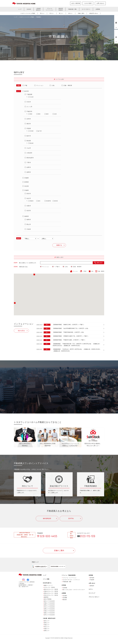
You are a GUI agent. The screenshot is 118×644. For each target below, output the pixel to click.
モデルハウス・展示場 (49, 588)
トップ (20, 9)
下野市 (29, 163)
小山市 (29, 148)
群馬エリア (47, 623)
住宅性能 (65, 588)
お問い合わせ (100, 3)
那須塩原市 (30, 158)
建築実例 (46, 597)
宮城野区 (49, 201)
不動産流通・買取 (72, 9)
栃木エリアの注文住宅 (49, 601)
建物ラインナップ (48, 586)
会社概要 (65, 598)
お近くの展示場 (76, 3)
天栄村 (29, 229)
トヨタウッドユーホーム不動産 (28, 13)
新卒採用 (92, 578)
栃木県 (27, 91)
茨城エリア (47, 625)
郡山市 (29, 224)
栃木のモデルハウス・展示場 (51, 590)
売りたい (52, 13)
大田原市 (29, 153)
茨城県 (27, 178)
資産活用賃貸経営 (61, 9)
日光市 (29, 102)
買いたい (42, 13)
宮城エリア (47, 629)
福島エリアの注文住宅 (49, 613)
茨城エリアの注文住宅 (49, 603)
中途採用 (92, 580)
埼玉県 (27, 186)
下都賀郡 (29, 94)
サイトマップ (92, 593)
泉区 (39, 201)
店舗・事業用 (68, 85)
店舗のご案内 (81, 13)
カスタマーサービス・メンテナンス (71, 580)
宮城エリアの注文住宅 (49, 611)
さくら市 (29, 107)
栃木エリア (47, 621)
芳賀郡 (29, 128)
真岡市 (29, 172)
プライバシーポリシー (94, 597)
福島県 (27, 216)
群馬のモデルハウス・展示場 (51, 594)
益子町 (40, 131)
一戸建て (57, 267)
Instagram (23, 580)
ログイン (91, 590)
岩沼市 (29, 211)
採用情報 (91, 576)
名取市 (29, 206)
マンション (40, 85)
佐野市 (29, 167)
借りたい (71, 13)
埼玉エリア (47, 627)
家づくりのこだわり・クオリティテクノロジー (74, 590)
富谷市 (29, 194)
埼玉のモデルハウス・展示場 (51, 595)
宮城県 (27, 190)
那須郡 (29, 141)
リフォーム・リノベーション (70, 578)
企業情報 (98, 9)
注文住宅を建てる (47, 583)
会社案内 (65, 596)
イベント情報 (46, 579)
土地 (53, 85)
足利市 (29, 119)
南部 (47, 114)
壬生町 (32, 97)
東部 (31, 114)
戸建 (26, 85)
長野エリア (47, 631)
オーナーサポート (86, 9)
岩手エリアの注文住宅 (49, 615)
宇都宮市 (29, 111)
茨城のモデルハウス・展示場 (51, 592)
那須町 (32, 143)
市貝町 (32, 131)
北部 (55, 114)
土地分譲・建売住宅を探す (49, 619)
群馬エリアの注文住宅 (49, 605)
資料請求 (92, 586)
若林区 (56, 201)
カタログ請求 (88, 3)
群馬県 (27, 182)
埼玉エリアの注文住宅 (49, 607)
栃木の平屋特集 (48, 599)
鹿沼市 (29, 124)
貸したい (61, 13)
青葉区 (32, 201)
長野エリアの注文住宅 (49, 609)
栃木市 (29, 136)
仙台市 (29, 198)
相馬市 (29, 220)
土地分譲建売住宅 (38, 9)
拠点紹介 (65, 600)
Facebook (28, 580)
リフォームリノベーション (50, 9)
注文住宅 (29, 9)
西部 (39, 114)
